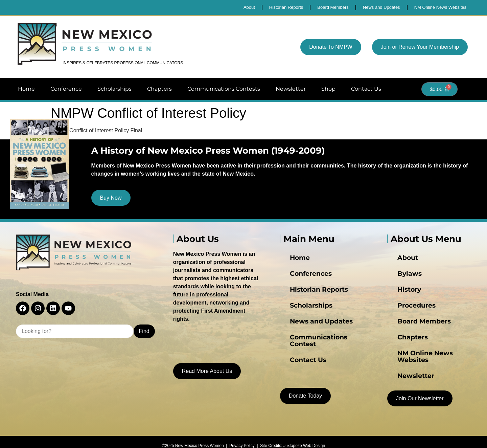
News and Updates (306, 319)
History (399, 292)
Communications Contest (314, 333)
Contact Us (366, 89)
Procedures (404, 306)
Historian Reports (304, 292)
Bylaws (399, 278)
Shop (328, 89)
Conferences (298, 278)
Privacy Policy (242, 437)
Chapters (159, 89)
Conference (66, 89)
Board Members (410, 319)
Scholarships (114, 89)
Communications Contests (224, 89)
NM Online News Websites (422, 346)
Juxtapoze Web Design (304, 437)
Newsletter (291, 89)
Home (26, 89)
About (398, 265)
